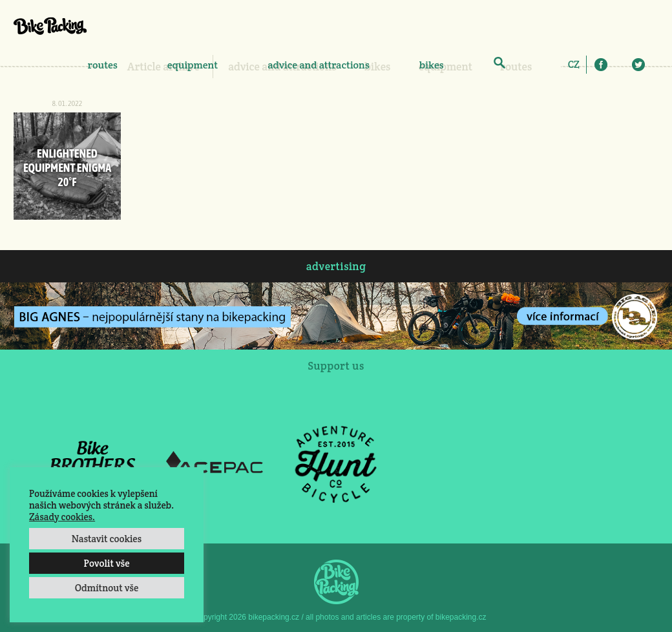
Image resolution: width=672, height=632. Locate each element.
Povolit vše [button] (106, 563)
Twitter (638, 65)
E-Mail (657, 65)
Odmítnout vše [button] (107, 588)
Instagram (620, 65)
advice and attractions (319, 65)
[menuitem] (574, 64)
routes (103, 65)
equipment (193, 65)
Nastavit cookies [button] (107, 539)
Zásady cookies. (62, 517)
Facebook (601, 65)
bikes (432, 65)
